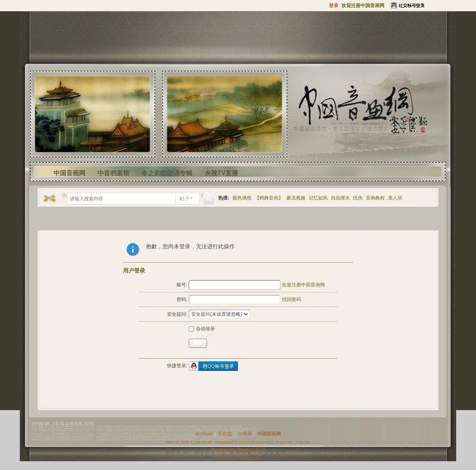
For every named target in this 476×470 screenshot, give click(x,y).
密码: (182, 299)
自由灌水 (340, 198)
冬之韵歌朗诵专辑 (167, 173)
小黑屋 (245, 434)
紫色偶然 (242, 198)
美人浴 (395, 198)
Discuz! (246, 450)
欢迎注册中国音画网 (303, 285)
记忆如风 (318, 198)
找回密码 (292, 299)
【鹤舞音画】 (269, 198)
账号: (182, 285)
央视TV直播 (221, 173)
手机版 (225, 434)
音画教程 (375, 198)
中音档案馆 (113, 173)
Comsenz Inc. (250, 458)
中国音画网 (69, 173)
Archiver (204, 434)
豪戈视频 (296, 198)
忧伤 (358, 198)
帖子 (184, 199)
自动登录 (202, 329)
